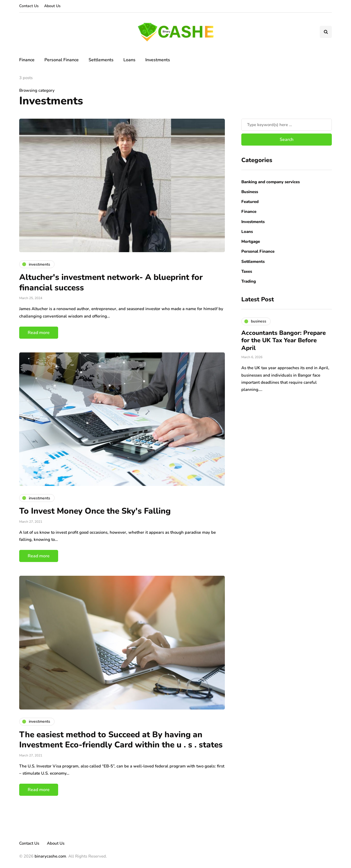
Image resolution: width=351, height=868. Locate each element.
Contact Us (29, 6)
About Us (52, 6)
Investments (158, 60)
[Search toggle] (326, 32)
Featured (250, 202)
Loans (129, 60)
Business (250, 192)
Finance (27, 60)
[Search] (287, 125)
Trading (249, 281)
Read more (39, 333)
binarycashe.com (50, 856)
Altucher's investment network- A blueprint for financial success (111, 283)
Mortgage (251, 241)
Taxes (247, 271)
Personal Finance (62, 60)
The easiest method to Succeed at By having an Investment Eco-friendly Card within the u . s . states (121, 740)
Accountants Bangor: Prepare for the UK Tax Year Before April (284, 340)
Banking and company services (271, 182)
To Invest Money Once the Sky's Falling (95, 511)
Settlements (101, 60)
